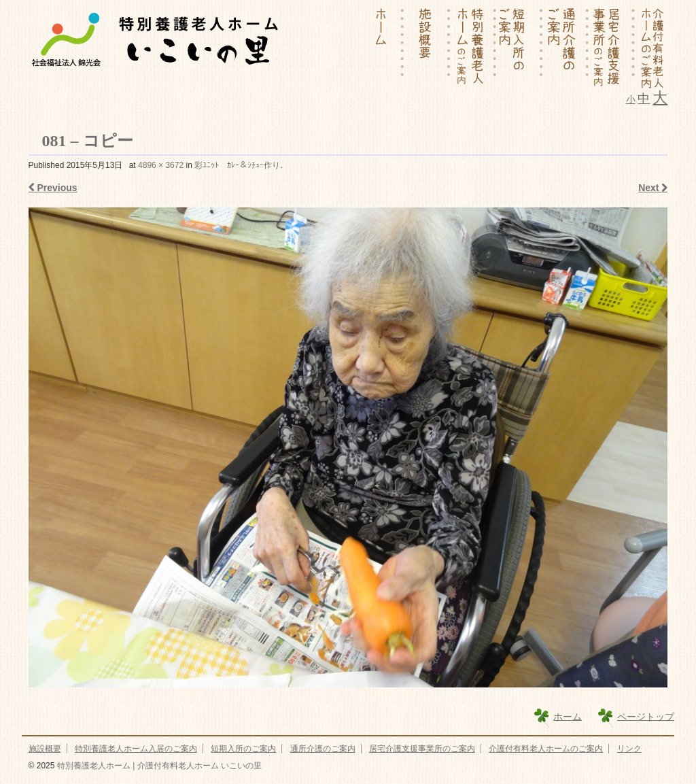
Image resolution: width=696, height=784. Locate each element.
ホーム (568, 716)
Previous (53, 188)
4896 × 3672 (161, 165)
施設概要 (45, 749)
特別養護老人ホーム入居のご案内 (136, 749)
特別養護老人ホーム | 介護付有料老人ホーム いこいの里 (158, 766)
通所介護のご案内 (323, 749)
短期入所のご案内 (243, 749)
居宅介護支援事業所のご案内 (422, 749)
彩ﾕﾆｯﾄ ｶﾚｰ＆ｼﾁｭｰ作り (237, 165)
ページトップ (646, 716)
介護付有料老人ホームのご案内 (546, 749)
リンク (629, 749)
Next (653, 188)
